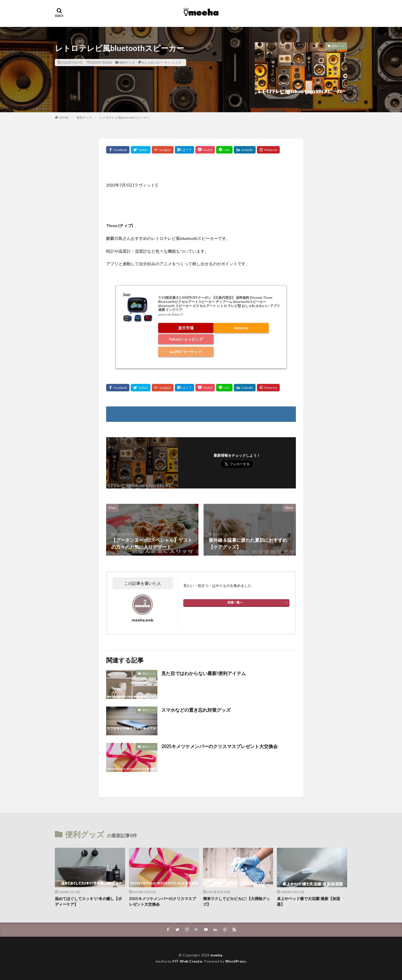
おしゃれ (148, 62)
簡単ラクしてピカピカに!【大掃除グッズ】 (237, 901)
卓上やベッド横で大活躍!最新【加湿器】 (308, 901)
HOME (64, 118)
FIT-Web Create (187, 961)
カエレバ (177, 315)
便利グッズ (127, 62)
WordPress (236, 961)
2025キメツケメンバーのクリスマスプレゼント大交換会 (219, 746)
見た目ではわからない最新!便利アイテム (204, 673)
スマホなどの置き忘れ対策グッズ (196, 710)
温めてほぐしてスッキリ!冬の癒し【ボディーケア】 (88, 901)
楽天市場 (186, 328)
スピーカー (163, 62)
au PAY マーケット (186, 352)
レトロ (176, 62)
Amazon (241, 328)
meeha (217, 955)
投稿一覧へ (235, 602)
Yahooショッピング (186, 339)
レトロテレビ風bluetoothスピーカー (125, 118)
